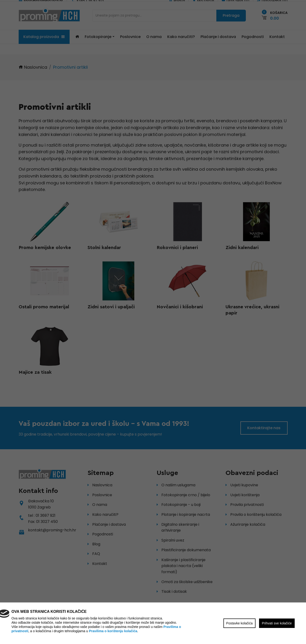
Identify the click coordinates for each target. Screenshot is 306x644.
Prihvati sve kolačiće (277, 623)
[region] (153, 322)
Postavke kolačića (239, 623)
